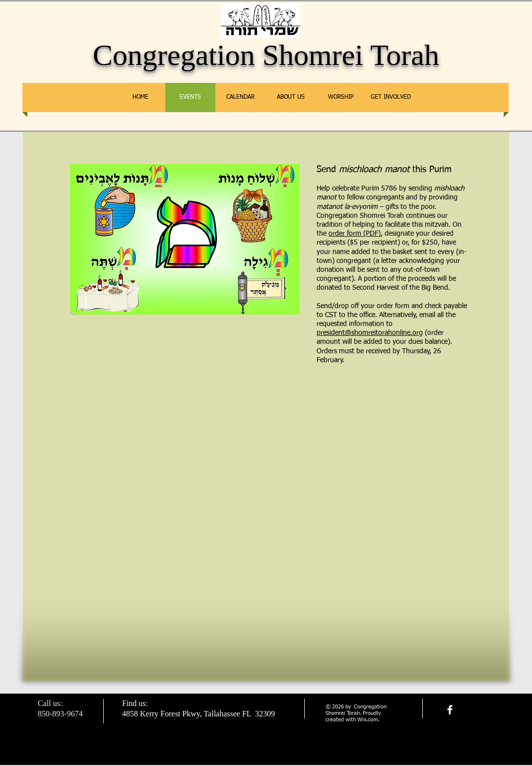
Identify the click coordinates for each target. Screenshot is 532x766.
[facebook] (450, 710)
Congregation (174, 55)
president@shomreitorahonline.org (370, 333)
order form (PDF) (355, 234)
